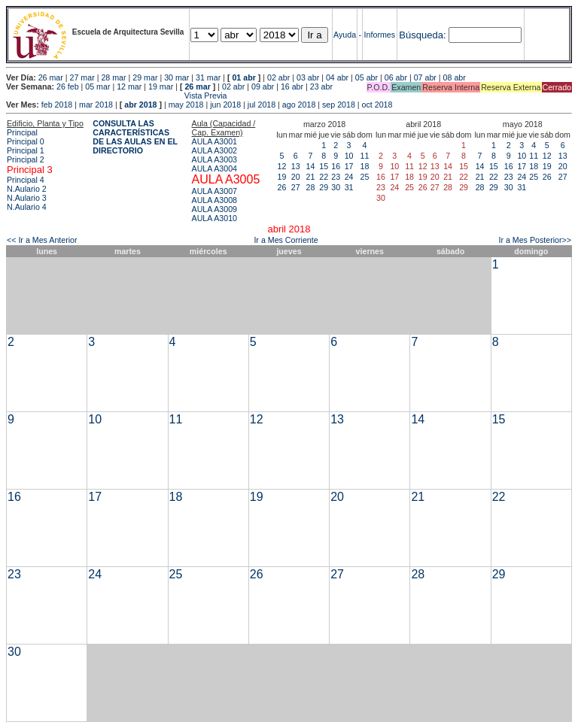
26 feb (68, 86)
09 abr (263, 86)
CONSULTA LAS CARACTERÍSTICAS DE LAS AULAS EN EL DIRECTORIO (135, 137)
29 (324, 187)
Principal (22, 132)
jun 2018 (225, 105)
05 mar (97, 86)
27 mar (82, 77)
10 (349, 156)
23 (336, 177)
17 (349, 166)
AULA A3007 (214, 191)
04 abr (337, 77)
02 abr (278, 77)
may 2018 (186, 105)
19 (282, 177)
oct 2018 (377, 105)
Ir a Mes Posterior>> (535, 240)
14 (311, 166)
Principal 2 (26, 159)
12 (282, 166)
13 (296, 166)
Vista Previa (117, 96)
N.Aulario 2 (27, 189)
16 (336, 166)
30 (336, 187)
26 (282, 187)
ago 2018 (299, 105)
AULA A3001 (214, 141)
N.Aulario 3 (27, 198)
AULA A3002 (214, 150)
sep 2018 (339, 105)
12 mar (129, 86)
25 (365, 177)
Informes (380, 35)
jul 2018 (262, 105)
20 (296, 177)
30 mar (176, 77)
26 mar (51, 77)
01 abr (243, 77)
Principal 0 (26, 141)
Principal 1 (26, 150)
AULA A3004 (214, 168)
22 (324, 177)
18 (365, 166)
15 (324, 166)
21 (311, 177)
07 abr (425, 77)
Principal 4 (26, 180)
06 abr (396, 77)
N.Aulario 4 (27, 207)
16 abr (292, 86)
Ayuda (345, 35)
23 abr (321, 86)
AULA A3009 (214, 209)
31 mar (208, 77)
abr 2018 (140, 105)
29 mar (145, 77)
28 (311, 187)
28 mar (113, 77)
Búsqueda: (422, 35)
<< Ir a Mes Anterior (42, 240)
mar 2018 (96, 105)
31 (349, 187)
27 (296, 187)
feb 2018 (57, 105)
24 (349, 177)
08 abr (455, 77)
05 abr (367, 77)
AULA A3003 (214, 159)
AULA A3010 (214, 218)
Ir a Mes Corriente (286, 240)
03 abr (308, 77)
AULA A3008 (214, 200)
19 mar (161, 86)
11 (365, 156)
